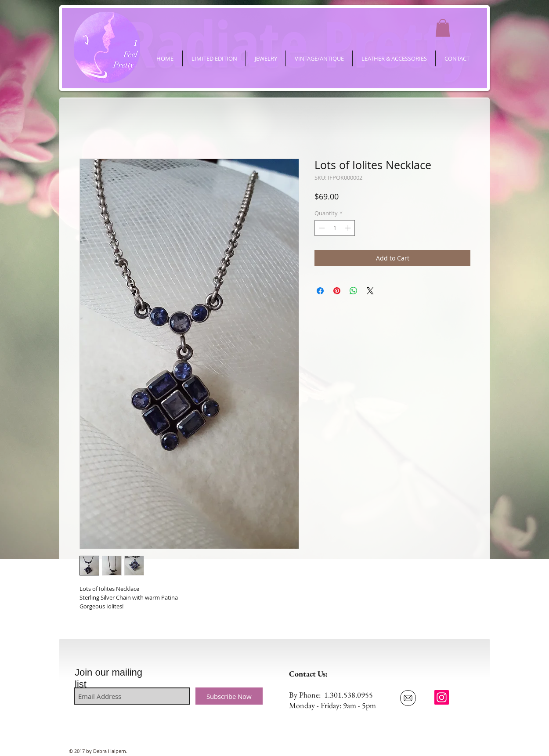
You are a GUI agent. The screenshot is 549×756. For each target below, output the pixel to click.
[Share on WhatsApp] (354, 291)
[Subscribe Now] (229, 696)
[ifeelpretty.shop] (442, 697)
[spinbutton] (335, 228)
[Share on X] (370, 291)
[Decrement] (321, 228)
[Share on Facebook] (320, 291)
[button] (443, 28)
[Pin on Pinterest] (337, 291)
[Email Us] (408, 698)
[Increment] (349, 228)
